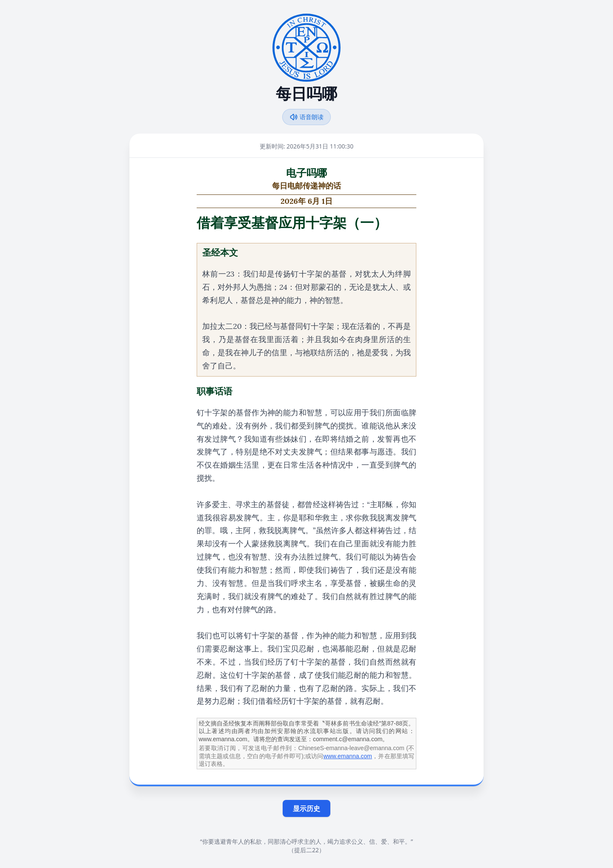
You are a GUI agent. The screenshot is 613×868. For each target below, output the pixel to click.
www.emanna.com (348, 756)
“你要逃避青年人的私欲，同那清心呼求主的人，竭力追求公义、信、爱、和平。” (306, 841)
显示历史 (306, 808)
